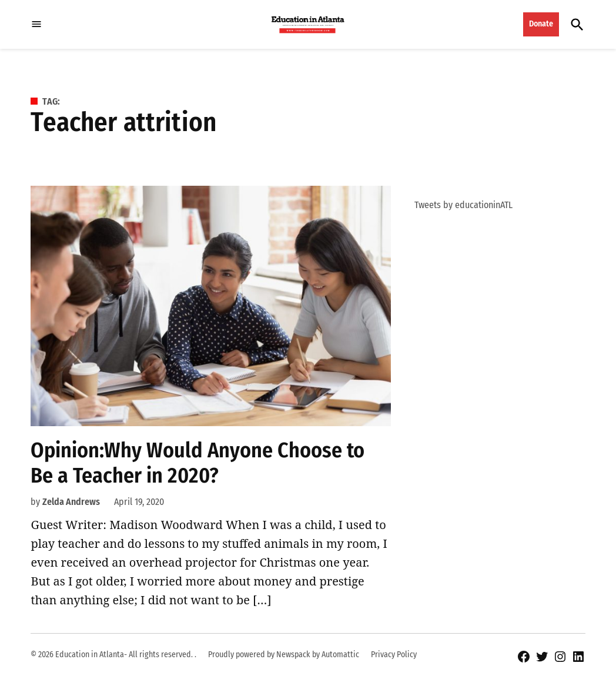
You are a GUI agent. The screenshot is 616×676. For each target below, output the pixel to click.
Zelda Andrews (71, 502)
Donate (541, 24)
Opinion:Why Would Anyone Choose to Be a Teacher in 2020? (197, 463)
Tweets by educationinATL (463, 205)
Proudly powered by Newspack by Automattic (284, 655)
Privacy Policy (394, 655)
